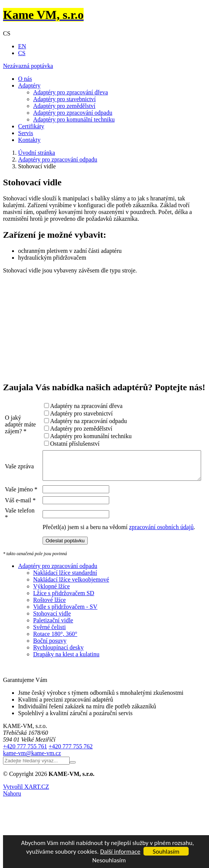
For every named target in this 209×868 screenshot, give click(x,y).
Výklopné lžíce (51, 617)
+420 (25, 777)
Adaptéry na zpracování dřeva (70, 406)
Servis (26, 133)
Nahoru (12, 824)
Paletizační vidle (53, 651)
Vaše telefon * (13, 541)
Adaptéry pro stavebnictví (64, 99)
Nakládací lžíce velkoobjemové (71, 610)
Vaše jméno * (12, 501)
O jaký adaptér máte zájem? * (14, 424)
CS (22, 53)
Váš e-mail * (13, 521)
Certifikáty (31, 126)
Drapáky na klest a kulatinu (66, 685)
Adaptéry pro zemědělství (64, 106)
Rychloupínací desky (58, 678)
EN (22, 46)
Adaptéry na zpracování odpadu (73, 421)
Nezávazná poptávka (28, 66)
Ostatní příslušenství (59, 444)
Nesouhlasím (109, 860)
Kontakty (29, 140)
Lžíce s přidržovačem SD (64, 624)
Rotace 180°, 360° (55, 664)
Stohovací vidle (52, 644)
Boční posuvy (50, 671)
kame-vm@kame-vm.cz (32, 784)
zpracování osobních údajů (146, 558)
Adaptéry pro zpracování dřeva (71, 92)
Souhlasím (166, 852)
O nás (25, 79)
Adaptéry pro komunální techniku (74, 119)
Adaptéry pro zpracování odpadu (73, 113)
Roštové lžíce (50, 630)
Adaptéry (29, 85)
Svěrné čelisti (50, 658)
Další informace (120, 852)
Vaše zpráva (13, 469)
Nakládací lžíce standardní (65, 603)
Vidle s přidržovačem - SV (65, 637)
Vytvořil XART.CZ (26, 817)
